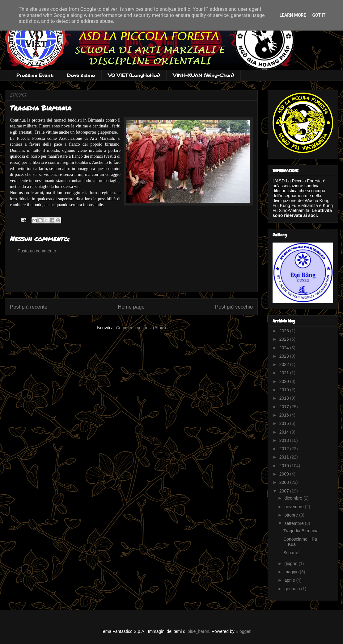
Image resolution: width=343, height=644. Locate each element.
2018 (285, 398)
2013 (285, 440)
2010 (285, 466)
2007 (285, 491)
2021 (285, 373)
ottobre (292, 515)
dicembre (294, 498)
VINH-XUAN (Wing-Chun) (203, 75)
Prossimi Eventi (35, 75)
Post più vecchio (234, 307)
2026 (285, 331)
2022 (285, 364)
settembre (294, 523)
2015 (285, 423)
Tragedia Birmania (301, 531)
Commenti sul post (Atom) (141, 328)
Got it (319, 15)
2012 (285, 449)
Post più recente (29, 307)
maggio (292, 572)
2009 (285, 474)
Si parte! (291, 553)
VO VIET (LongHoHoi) (134, 75)
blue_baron (198, 631)
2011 (285, 457)
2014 (285, 432)
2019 (285, 390)
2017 (285, 407)
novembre (294, 507)
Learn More (293, 15)
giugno (291, 563)
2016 (285, 415)
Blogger (243, 631)
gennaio (293, 589)
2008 (285, 482)
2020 (285, 381)
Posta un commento (37, 251)
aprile (290, 580)
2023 (285, 356)
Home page (131, 307)
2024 (285, 348)
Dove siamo (81, 75)
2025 (285, 339)
